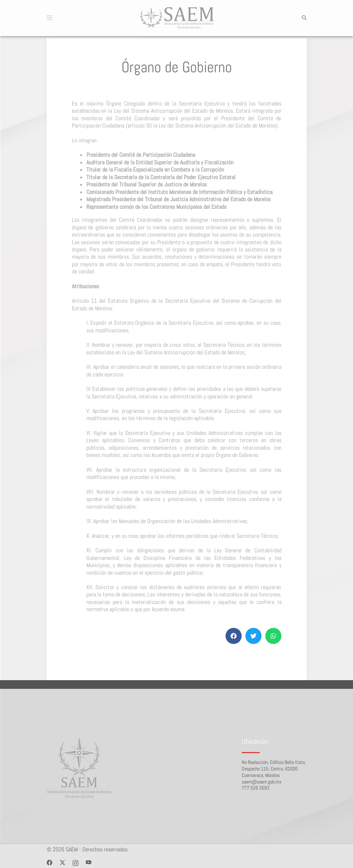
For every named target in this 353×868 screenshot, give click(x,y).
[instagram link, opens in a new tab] (76, 862)
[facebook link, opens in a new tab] (49, 862)
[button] (304, 18)
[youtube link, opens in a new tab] (89, 862)
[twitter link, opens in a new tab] (63, 862)
